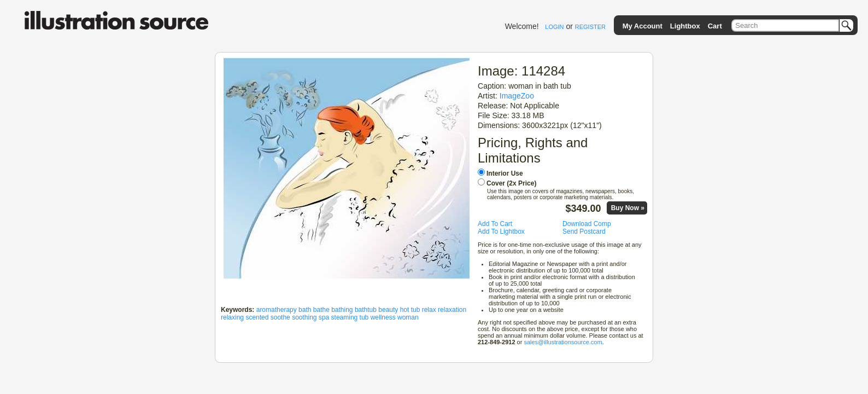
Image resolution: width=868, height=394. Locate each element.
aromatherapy (277, 310)
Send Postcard (584, 231)
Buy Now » (628, 208)
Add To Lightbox (501, 231)
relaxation (452, 310)
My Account (643, 26)
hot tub (410, 310)
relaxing (232, 317)
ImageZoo (517, 96)
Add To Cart (495, 224)
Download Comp (587, 224)
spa (324, 317)
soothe (280, 317)
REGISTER (590, 27)
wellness (383, 317)
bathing (342, 310)
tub (364, 317)
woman (408, 317)
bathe (321, 310)
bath (305, 310)
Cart (715, 26)
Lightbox (685, 26)
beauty (388, 310)
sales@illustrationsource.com (563, 342)
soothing (304, 317)
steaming (345, 317)
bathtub (366, 310)
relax (429, 310)
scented (257, 317)
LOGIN (554, 27)
